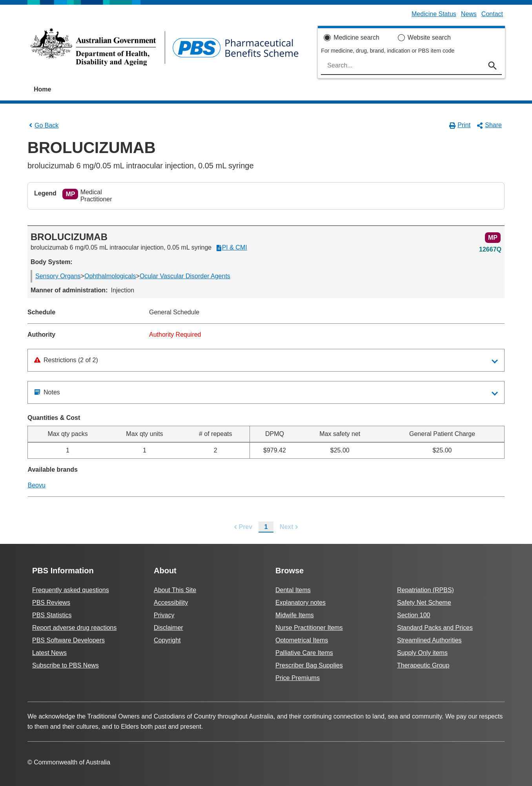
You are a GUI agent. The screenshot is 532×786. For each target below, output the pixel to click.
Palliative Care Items (304, 653)
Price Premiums (298, 678)
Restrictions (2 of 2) (66, 360)
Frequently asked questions (71, 590)
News (469, 14)
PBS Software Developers (68, 640)
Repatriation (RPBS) (425, 590)
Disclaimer (169, 628)
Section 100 (414, 615)
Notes (47, 392)
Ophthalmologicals (110, 276)
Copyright (167, 640)
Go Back (43, 125)
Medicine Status (434, 14)
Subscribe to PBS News (66, 665)
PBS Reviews (51, 603)
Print (460, 125)
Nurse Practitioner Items (309, 628)
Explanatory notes (301, 603)
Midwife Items (295, 615)
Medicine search (356, 37)
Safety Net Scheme (424, 603)
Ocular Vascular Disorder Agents (185, 276)
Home (42, 89)
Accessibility (171, 603)
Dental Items (293, 590)
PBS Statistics (52, 615)
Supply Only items (422, 653)
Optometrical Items (302, 640)
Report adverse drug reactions (74, 628)
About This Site (175, 590)
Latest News (49, 653)
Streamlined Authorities (429, 640)
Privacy (164, 615)
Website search (429, 37)
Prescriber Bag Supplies (309, 665)
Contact (492, 14)
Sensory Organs (58, 276)
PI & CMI (231, 248)
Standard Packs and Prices (435, 628)
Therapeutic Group (423, 665)
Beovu (37, 485)
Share (489, 125)
